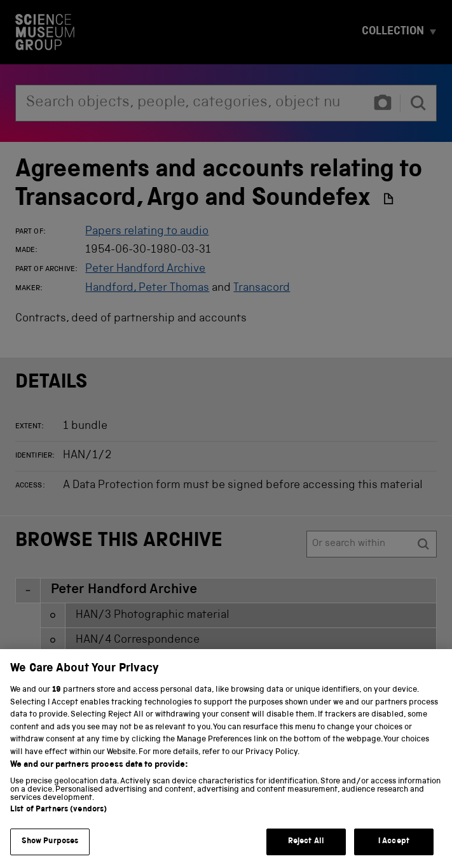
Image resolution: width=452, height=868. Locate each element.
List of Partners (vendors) (58, 854)
